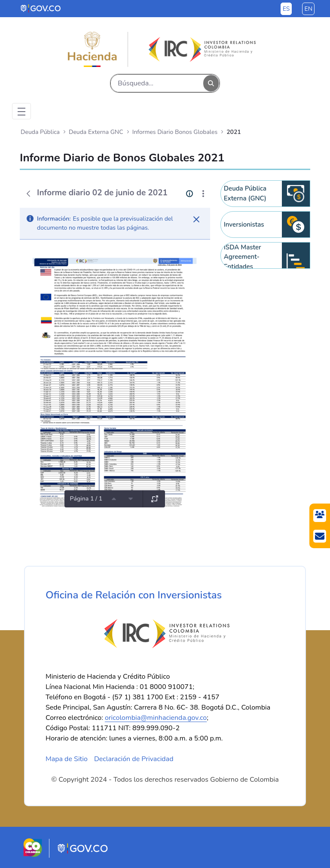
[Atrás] (28, 194)
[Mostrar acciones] (203, 194)
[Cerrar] (196, 219)
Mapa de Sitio (67, 759)
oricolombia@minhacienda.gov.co (156, 718)
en (308, 9)
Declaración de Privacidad (134, 759)
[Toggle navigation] (21, 111)
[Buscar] (157, 83)
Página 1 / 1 (86, 499)
